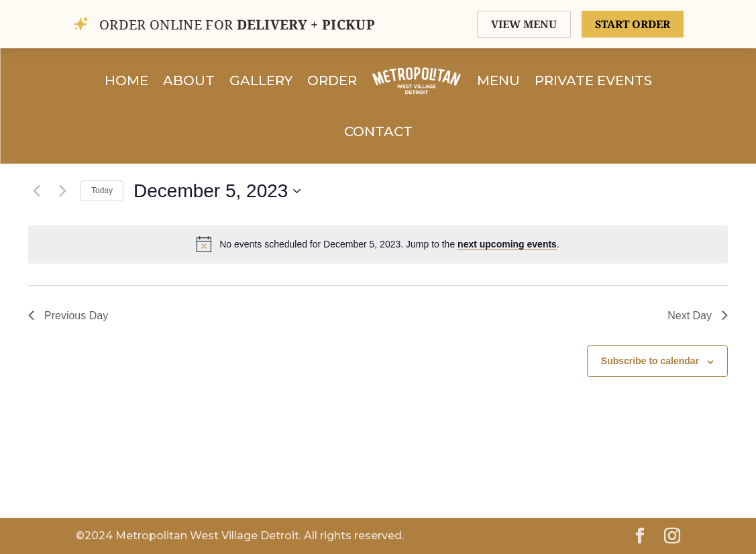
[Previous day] (36, 191)
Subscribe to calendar (650, 361)
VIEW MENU (524, 24)
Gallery (261, 80)
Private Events (593, 80)
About (189, 80)
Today (102, 190)
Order (332, 80)
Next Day (698, 316)
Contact (378, 131)
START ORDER (633, 24)
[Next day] (62, 191)
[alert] (378, 244)
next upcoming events (507, 244)
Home (126, 80)
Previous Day (68, 316)
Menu (498, 80)
